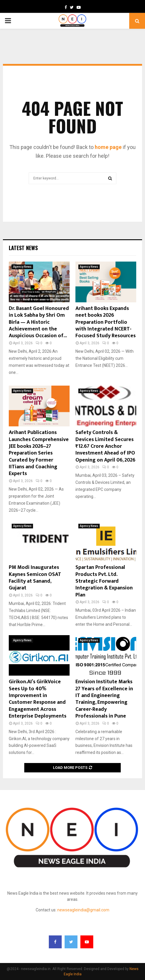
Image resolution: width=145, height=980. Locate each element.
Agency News (22, 267)
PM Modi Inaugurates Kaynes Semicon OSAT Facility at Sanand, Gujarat (35, 578)
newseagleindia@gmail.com (83, 910)
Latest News (23, 248)
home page (108, 147)
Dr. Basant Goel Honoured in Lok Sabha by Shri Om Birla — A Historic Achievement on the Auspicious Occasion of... (39, 322)
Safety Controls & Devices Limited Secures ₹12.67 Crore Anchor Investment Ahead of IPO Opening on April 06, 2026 (105, 446)
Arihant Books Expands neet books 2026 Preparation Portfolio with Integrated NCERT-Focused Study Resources (106, 322)
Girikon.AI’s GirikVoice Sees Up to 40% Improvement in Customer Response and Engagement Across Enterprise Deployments (38, 699)
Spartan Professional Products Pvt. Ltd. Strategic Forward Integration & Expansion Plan (104, 581)
